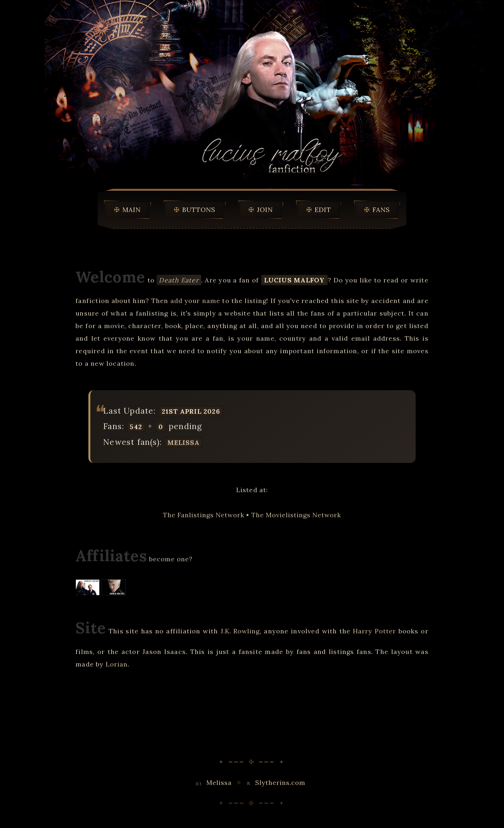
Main (132, 210)
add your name (195, 301)
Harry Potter (374, 631)
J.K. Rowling (240, 631)
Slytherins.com (280, 782)
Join (265, 210)
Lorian (117, 664)
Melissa (184, 442)
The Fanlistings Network (204, 515)
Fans (381, 210)
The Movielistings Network (296, 515)
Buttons (199, 210)
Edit (323, 210)
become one (169, 559)
